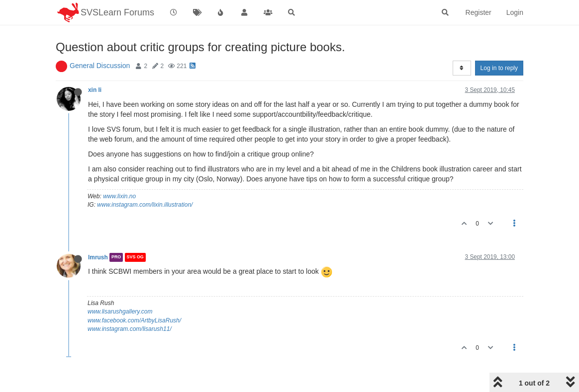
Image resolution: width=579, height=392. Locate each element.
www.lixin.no (119, 196)
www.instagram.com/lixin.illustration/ (145, 205)
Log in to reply (499, 68)
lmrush (98, 257)
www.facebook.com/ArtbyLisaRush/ (134, 320)
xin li (95, 90)
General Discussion (100, 66)
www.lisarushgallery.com (120, 312)
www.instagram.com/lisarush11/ (130, 329)
